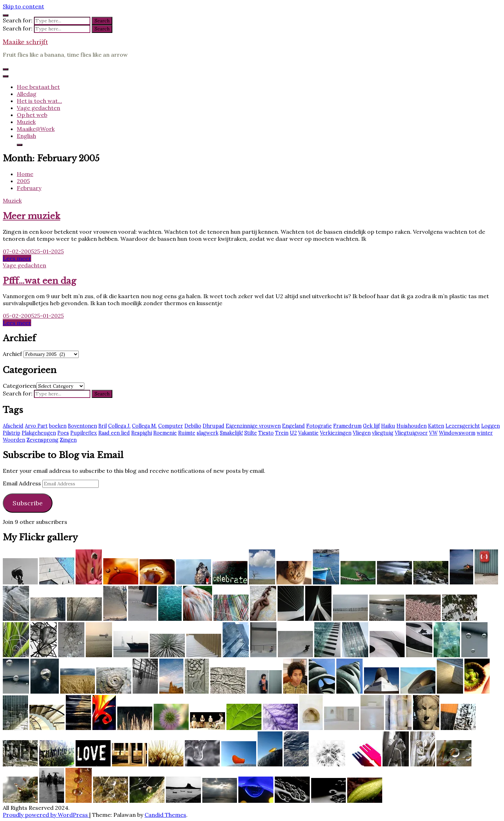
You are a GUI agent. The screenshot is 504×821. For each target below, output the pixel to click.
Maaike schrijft (25, 42)
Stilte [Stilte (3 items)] (251, 433)
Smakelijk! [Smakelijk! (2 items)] (231, 433)
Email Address (23, 483)
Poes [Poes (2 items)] (63, 433)
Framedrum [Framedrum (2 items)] (347, 426)
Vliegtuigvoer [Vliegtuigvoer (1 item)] (411, 433)
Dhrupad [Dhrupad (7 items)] (213, 426)
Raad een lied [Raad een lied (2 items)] (114, 433)
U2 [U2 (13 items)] (293, 433)
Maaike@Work (36, 129)
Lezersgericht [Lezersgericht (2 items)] (463, 426)
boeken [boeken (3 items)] (58, 426)
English (26, 136)
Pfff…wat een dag (40, 281)
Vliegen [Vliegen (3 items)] (362, 433)
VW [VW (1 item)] (433, 433)
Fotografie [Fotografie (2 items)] (319, 426)
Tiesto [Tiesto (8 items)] (266, 433)
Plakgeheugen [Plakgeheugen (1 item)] (39, 433)
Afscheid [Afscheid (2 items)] (13, 426)
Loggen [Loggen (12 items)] (491, 426)
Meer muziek (31, 216)
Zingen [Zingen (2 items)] (68, 440)
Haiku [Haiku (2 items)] (388, 426)
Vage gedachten (38, 108)
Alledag (27, 94)
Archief (12, 354)
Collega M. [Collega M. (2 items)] (144, 426)
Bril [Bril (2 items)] (103, 426)
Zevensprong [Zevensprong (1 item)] (43, 440)
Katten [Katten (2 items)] (436, 426)
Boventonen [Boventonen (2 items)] (82, 426)
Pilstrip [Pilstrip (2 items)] (12, 433)
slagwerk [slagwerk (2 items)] (208, 433)
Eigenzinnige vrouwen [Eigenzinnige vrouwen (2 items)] (253, 426)
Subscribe (28, 503)
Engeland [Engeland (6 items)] (293, 426)
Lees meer (17, 258)
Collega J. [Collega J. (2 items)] (119, 426)
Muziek (26, 122)
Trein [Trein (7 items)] (282, 433)
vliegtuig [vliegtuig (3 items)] (383, 433)
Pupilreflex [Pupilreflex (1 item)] (84, 433)
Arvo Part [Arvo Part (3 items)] (36, 426)
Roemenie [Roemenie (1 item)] (165, 433)
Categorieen (20, 386)
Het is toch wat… (39, 101)
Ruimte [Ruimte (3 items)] (187, 433)
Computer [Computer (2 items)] (171, 426)
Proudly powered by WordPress (46, 815)
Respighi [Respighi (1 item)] (142, 433)
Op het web (32, 115)
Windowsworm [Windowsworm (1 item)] (457, 433)
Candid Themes (165, 815)
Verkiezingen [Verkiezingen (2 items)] (336, 433)
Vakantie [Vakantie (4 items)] (308, 433)
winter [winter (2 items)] (485, 433)
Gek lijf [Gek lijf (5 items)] (371, 426)
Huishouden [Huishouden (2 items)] (412, 426)
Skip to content (23, 6)
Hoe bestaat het (38, 87)
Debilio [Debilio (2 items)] (193, 426)
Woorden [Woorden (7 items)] (14, 440)
